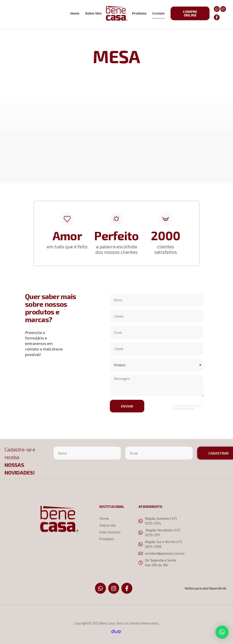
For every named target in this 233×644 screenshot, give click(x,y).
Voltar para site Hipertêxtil (205, 588)
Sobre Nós (93, 13)
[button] (190, 13)
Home (75, 13)
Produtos (139, 13)
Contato (158, 13)
